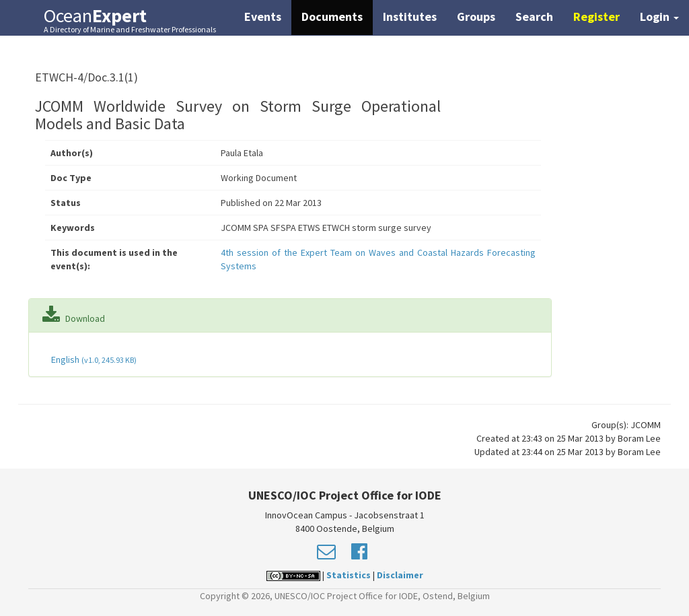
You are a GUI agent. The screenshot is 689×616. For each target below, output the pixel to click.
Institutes (410, 16)
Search (534, 16)
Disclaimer (400, 575)
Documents (332, 16)
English (93, 360)
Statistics (349, 575)
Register (596, 16)
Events (263, 16)
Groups (476, 16)
